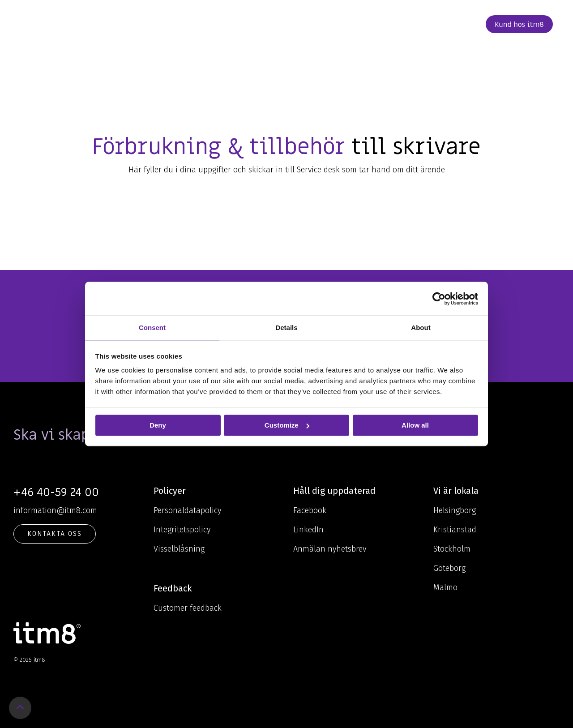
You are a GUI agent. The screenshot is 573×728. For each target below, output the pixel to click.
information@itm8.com (55, 510)
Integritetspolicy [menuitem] (182, 530)
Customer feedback (188, 608)
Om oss (296, 24)
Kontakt (413, 24)
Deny (158, 425)
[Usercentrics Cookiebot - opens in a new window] (439, 299)
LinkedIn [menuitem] (308, 530)
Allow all (415, 425)
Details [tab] (286, 328)
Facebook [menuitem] (310, 510)
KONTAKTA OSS (55, 534)
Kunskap (250, 24)
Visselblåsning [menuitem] (179, 549)
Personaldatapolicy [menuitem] (187, 510)
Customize (287, 425)
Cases (334, 24)
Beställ (457, 24)
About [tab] (421, 328)
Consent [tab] (152, 328)
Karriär (369, 24)
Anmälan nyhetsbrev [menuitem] (330, 549)
